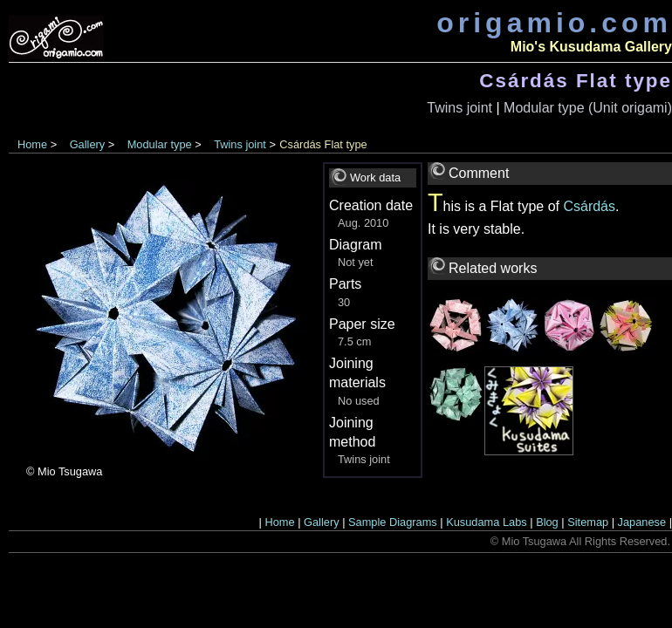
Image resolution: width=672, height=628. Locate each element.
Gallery (88, 144)
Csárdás (589, 206)
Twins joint (459, 108)
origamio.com (554, 23)
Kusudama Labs (486, 522)
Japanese (642, 522)
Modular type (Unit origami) (588, 108)
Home (32, 144)
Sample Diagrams (393, 522)
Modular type (160, 144)
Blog (547, 522)
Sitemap (588, 522)
